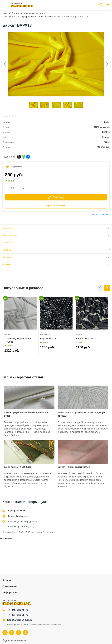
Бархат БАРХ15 (85, 338)
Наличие (7, 250)
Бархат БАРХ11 (49, 338)
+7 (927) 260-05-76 (18, 615)
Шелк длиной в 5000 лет (18, 467)
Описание (8, 228)
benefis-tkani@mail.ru (18, 516)
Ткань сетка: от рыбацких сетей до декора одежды (81, 414)
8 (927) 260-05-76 (17, 511)
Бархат (8, 334)
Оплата (6, 264)
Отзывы (7, 243)
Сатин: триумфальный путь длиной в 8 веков (26, 414)
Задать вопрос (10, 235)
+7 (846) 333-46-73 (18, 610)
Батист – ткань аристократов (74, 467)
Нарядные (45, 334)
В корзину (56, 197)
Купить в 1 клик (56, 205)
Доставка (7, 257)
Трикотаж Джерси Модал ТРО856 (18, 340)
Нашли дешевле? (101, 215)
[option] (21, 325)
